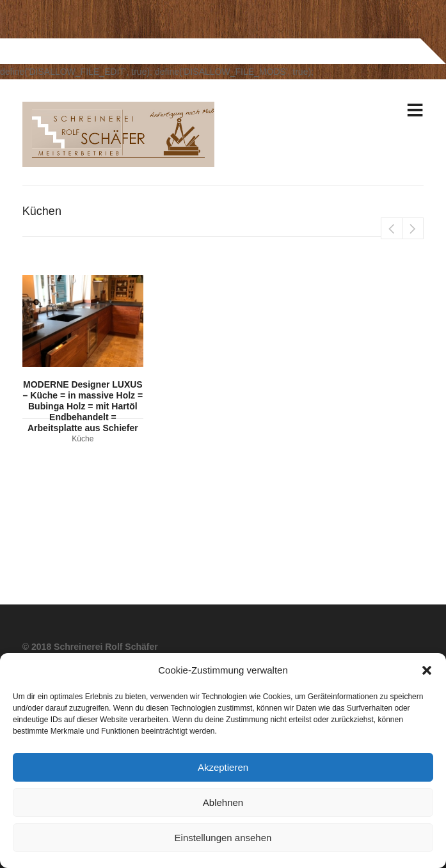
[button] (427, 670)
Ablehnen (223, 802)
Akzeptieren (223, 767)
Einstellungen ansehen (223, 838)
